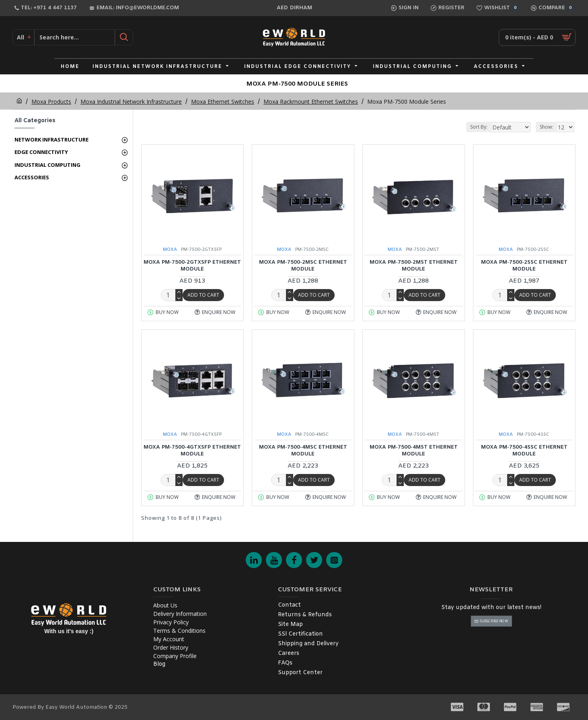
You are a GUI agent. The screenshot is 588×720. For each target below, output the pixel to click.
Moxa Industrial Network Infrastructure (131, 102)
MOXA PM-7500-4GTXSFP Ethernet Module (192, 451)
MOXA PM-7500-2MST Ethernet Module (414, 266)
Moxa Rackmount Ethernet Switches (311, 102)
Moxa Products (51, 102)
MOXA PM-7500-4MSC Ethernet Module (303, 451)
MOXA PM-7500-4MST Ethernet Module (414, 451)
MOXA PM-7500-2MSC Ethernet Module (303, 266)
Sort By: (463, 127)
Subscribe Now (494, 621)
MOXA (170, 250)
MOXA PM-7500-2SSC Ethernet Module (524, 266)
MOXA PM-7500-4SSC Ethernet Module (524, 451)
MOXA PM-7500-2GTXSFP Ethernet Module (192, 266)
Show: (546, 127)
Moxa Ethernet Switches (223, 102)
